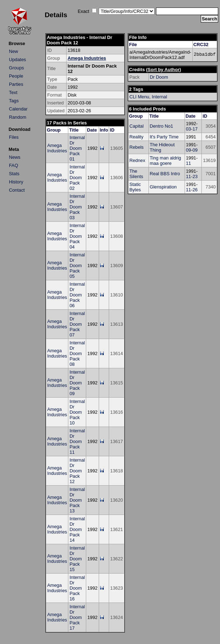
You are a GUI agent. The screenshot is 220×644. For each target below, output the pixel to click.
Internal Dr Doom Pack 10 (77, 412)
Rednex (137, 160)
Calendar (18, 109)
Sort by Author (164, 70)
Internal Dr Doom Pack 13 (77, 500)
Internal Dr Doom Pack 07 (77, 324)
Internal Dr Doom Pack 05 (77, 266)
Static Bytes (135, 187)
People (16, 76)
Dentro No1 (162, 126)
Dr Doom (159, 77)
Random (18, 117)
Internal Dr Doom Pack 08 (77, 353)
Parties (16, 84)
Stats (14, 174)
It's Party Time (164, 137)
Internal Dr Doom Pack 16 (77, 588)
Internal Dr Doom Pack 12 (77, 471)
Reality (136, 137)
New (14, 51)
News (15, 157)
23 (195, 176)
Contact (17, 190)
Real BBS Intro (165, 174)
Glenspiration (163, 187)
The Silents (136, 174)
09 (189, 150)
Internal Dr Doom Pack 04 (77, 236)
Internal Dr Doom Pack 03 (77, 207)
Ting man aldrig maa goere (166, 161)
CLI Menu (139, 97)
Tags (14, 101)
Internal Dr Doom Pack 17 (77, 617)
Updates (18, 60)
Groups (16, 68)
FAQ (14, 165)
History (16, 182)
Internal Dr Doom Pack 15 (77, 559)
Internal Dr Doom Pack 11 (77, 441)
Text (13, 92)
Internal (159, 97)
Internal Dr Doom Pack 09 (77, 383)
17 (195, 129)
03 (189, 129)
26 (195, 190)
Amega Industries (87, 58)
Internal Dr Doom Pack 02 (77, 178)
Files (14, 137)
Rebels (137, 147)
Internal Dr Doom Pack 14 (77, 529)
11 (189, 163)
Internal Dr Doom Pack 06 (77, 295)
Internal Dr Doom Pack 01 (77, 148)
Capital (137, 126)
